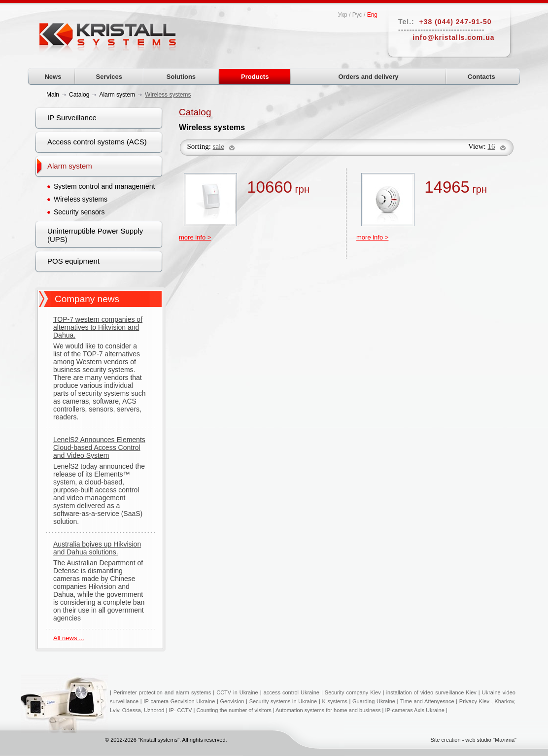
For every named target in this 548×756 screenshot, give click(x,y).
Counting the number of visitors (234, 710)
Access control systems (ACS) (97, 142)
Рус (357, 15)
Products (255, 77)
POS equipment (73, 261)
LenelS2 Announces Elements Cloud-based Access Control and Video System (99, 447)
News (53, 77)
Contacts (481, 77)
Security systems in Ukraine (283, 701)
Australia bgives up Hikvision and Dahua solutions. (97, 548)
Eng (372, 15)
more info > (195, 237)
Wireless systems (81, 199)
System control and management (104, 186)
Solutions (181, 77)
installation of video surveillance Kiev (431, 692)
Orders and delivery (368, 77)
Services (109, 77)
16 (492, 146)
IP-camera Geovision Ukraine (179, 701)
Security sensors (79, 212)
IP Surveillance (72, 118)
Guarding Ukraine (374, 701)
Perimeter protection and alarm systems (162, 692)
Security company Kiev (353, 692)
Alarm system (70, 166)
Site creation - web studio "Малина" (473, 740)
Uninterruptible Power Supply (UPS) (95, 235)
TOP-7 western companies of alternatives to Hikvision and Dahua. (98, 327)
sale (219, 146)
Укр (343, 15)
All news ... (69, 638)
